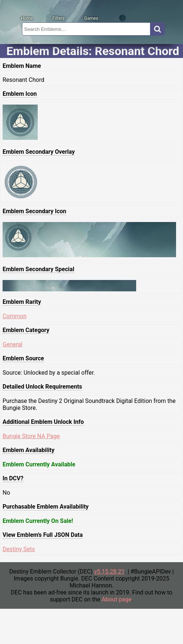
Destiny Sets (19, 549)
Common (15, 316)
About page (117, 599)
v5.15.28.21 (109, 572)
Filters (58, 18)
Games (91, 18)
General (12, 344)
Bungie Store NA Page (31, 436)
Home (27, 18)
